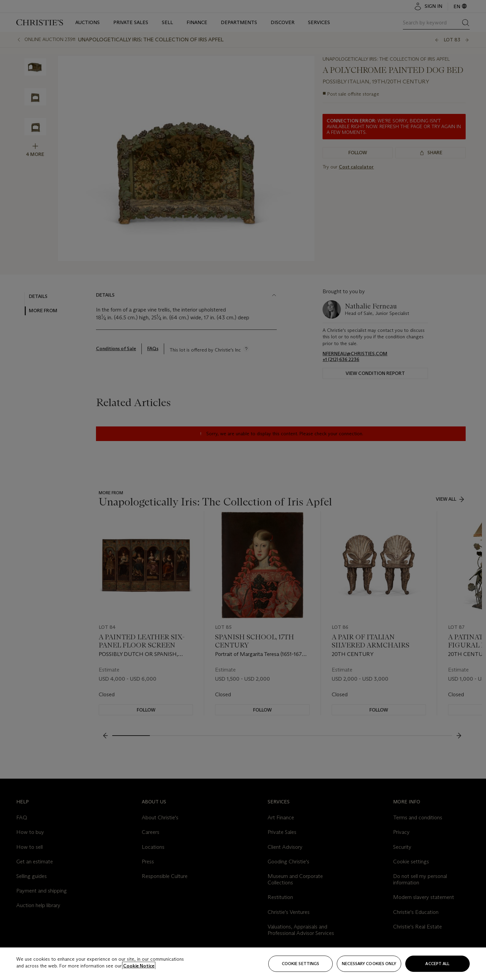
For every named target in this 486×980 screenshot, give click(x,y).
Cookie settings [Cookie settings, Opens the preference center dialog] (301, 964)
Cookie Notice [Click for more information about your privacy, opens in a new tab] (139, 966)
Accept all (437, 964)
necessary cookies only (369, 964)
